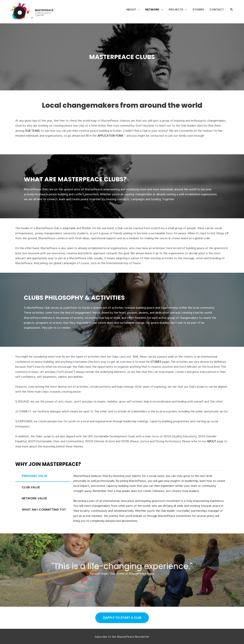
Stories (195, 12)
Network (146, 12)
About (123, 12)
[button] (231, 12)
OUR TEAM (32, 131)
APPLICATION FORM (110, 136)
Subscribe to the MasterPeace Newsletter (122, 637)
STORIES (156, 362)
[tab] (43, 476)
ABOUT (211, 442)
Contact (216, 12)
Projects (171, 12)
